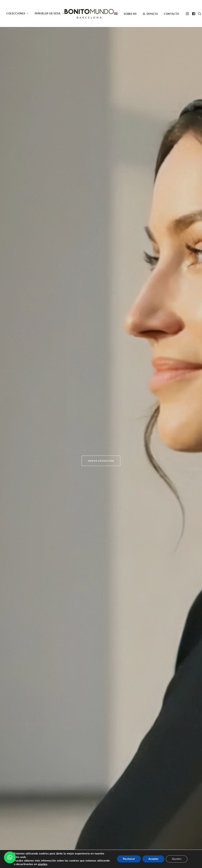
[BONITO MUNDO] (89, 13)
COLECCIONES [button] (17, 13)
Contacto (171, 14)
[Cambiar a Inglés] (117, 13)
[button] (188, 13)
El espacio (150, 14)
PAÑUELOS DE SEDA (49, 13)
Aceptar (153, 859)
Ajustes (177, 859)
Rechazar (129, 859)
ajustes (43, 864)
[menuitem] (19, 13)
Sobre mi (130, 14)
